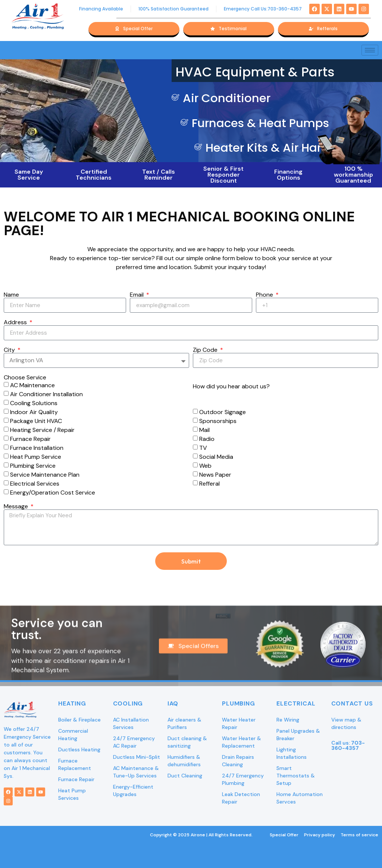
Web (205, 466)
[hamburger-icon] (370, 50)
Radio (207, 439)
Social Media (216, 457)
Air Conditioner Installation (46, 394)
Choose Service (25, 378)
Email (137, 295)
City (10, 350)
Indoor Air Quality (34, 412)
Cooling (128, 703)
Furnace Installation (37, 448)
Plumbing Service (33, 466)
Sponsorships (218, 421)
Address (16, 322)
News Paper (215, 475)
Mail (204, 430)
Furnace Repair (30, 439)
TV (203, 448)
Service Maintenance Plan (45, 475)
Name (11, 295)
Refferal (209, 484)
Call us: (348, 745)
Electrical (296, 703)
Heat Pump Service (36, 457)
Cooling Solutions (34, 403)
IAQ (173, 703)
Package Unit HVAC (36, 421)
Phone (265, 295)
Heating (72, 703)
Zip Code (206, 350)
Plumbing (238, 703)
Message (17, 506)
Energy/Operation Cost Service (53, 493)
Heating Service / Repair (42, 430)
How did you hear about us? (231, 386)
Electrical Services (35, 484)
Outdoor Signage (223, 412)
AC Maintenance (32, 385)
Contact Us (352, 703)
